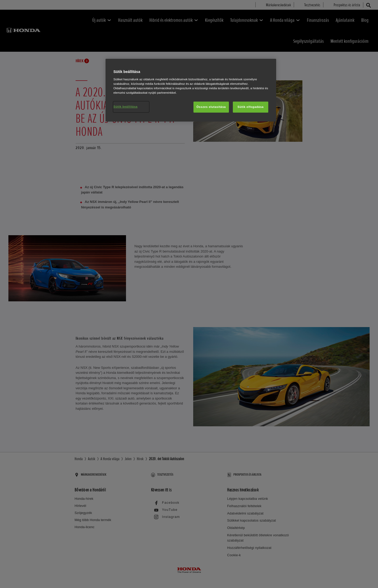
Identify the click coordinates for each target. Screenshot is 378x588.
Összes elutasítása (211, 107)
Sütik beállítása (125, 107)
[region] (191, 90)
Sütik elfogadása (251, 107)
